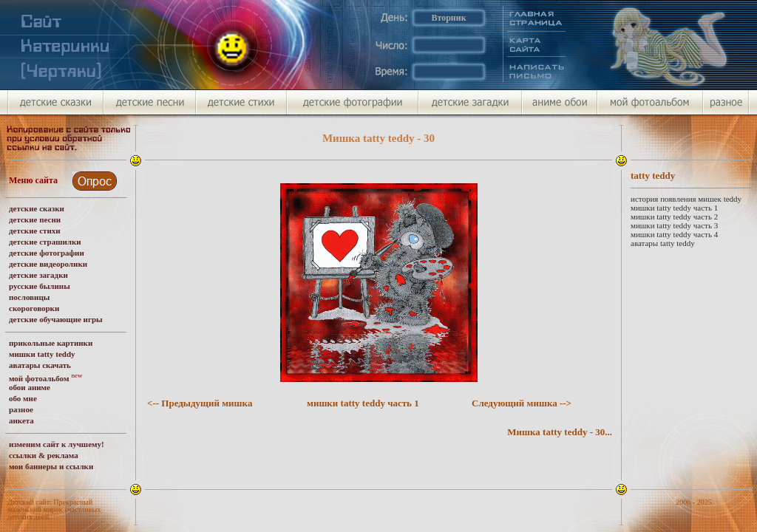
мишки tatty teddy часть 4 (674, 234)
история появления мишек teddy (686, 199)
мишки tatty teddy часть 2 (674, 216)
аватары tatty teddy (663, 243)
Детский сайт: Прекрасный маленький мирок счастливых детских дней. (54, 509)
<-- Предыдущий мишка (200, 403)
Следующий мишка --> (522, 403)
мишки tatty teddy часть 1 (363, 403)
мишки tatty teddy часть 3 (674, 225)
